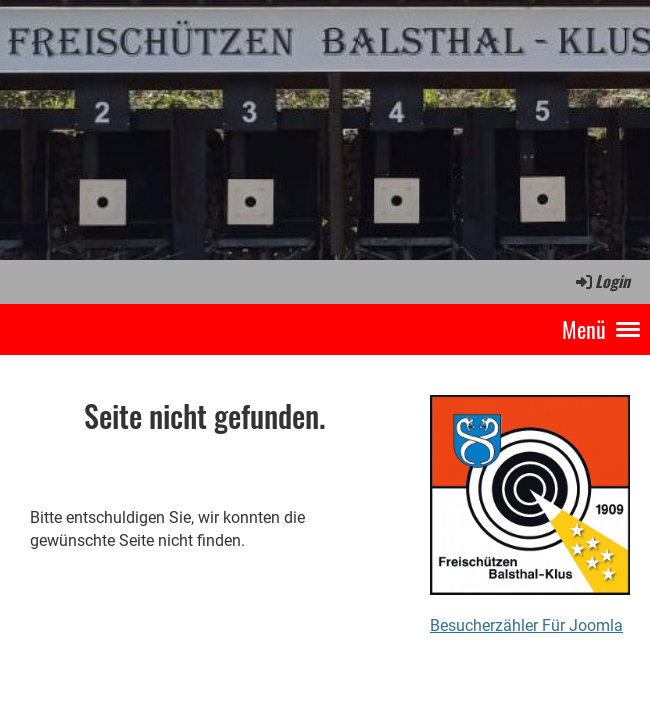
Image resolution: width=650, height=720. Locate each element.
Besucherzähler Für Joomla (526, 625)
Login (601, 281)
